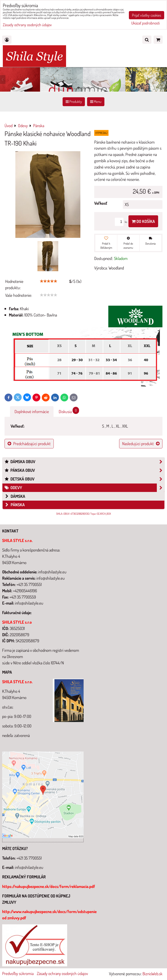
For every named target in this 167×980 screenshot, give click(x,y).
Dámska (15, 496)
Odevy (84, 488)
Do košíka (143, 221)
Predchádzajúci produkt (29, 444)
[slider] (49, 281)
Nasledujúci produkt (141, 444)
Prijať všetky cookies (147, 15)
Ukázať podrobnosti (145, 23)
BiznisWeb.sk (152, 974)
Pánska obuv (84, 470)
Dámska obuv (84, 462)
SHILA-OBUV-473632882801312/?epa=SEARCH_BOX (83, 514)
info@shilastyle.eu (29, 867)
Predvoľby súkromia (18, 973)
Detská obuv (84, 479)
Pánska (15, 505)
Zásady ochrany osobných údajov (62, 973)
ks (122, 222)
